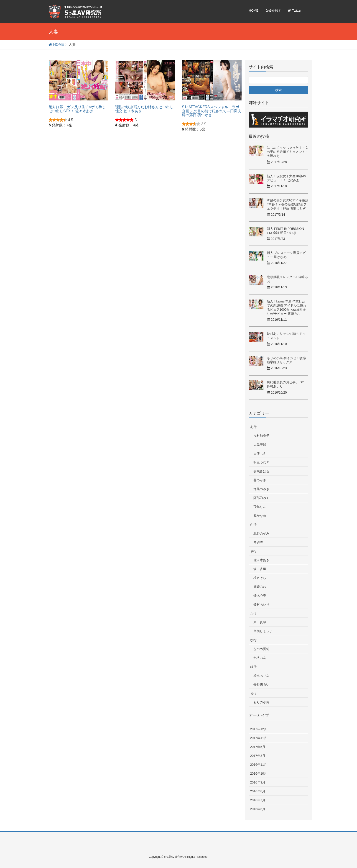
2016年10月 (259, 773)
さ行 (253, 551)
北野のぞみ (261, 533)
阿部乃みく (261, 498)
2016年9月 (258, 782)
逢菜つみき (261, 489)
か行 (253, 525)
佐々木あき (261, 560)
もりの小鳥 (261, 702)
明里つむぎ (261, 462)
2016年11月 (259, 765)
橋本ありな (261, 676)
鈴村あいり (261, 604)
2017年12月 (259, 729)
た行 (253, 613)
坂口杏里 (260, 569)
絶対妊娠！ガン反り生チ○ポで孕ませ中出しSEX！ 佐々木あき (77, 109)
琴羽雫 (258, 542)
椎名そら (260, 578)
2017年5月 (258, 747)
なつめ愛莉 (261, 649)
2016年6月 (258, 809)
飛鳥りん (260, 507)
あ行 (253, 427)
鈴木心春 (260, 596)
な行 (253, 640)
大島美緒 (260, 445)
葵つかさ (260, 480)
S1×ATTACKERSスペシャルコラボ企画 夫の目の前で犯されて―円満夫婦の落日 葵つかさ (212, 111)
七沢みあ (260, 658)
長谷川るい (261, 684)
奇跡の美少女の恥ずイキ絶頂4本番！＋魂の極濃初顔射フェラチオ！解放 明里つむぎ (288, 204)
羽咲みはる (261, 471)
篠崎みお (260, 587)
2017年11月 (259, 738)
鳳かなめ (260, 516)
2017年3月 (258, 756)
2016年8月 (258, 791)
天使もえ (260, 453)
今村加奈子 (261, 436)
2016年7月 (258, 800)
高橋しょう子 (263, 631)
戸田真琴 (260, 622)
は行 (253, 667)
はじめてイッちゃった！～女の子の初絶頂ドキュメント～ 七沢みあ (288, 152)
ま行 (253, 693)
